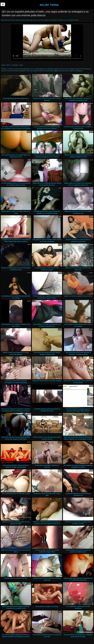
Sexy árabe (29, 20)
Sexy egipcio (45, 20)
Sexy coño (37, 20)
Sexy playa (54, 20)
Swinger (61, 20)
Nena (13, 20)
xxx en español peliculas (72, 20)
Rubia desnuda (20, 20)
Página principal (5, 20)
